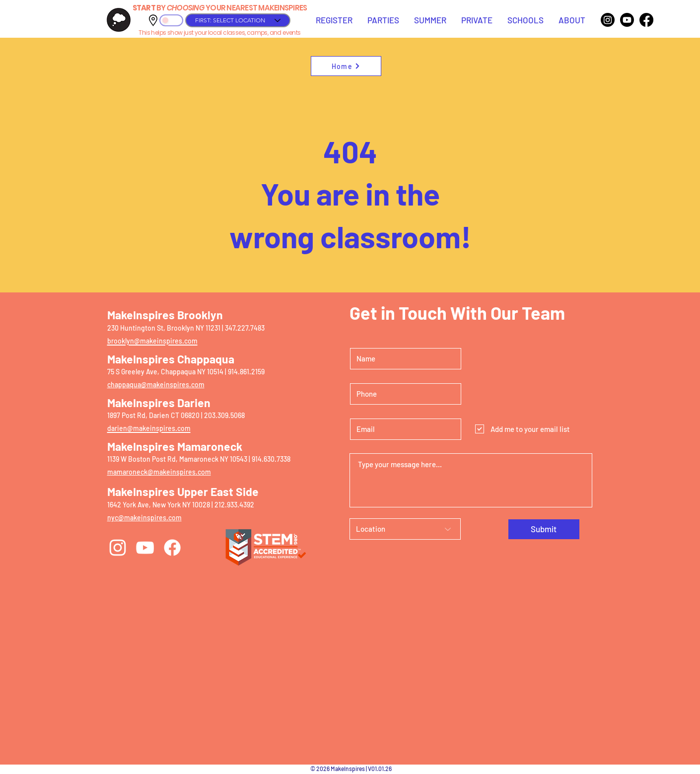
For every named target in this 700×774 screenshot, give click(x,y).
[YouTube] (145, 548)
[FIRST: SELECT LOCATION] (238, 20)
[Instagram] (608, 20)
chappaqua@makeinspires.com (156, 385)
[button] (334, 20)
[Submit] (544, 529)
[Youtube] (627, 20)
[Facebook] (646, 20)
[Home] (346, 66)
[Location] (405, 529)
